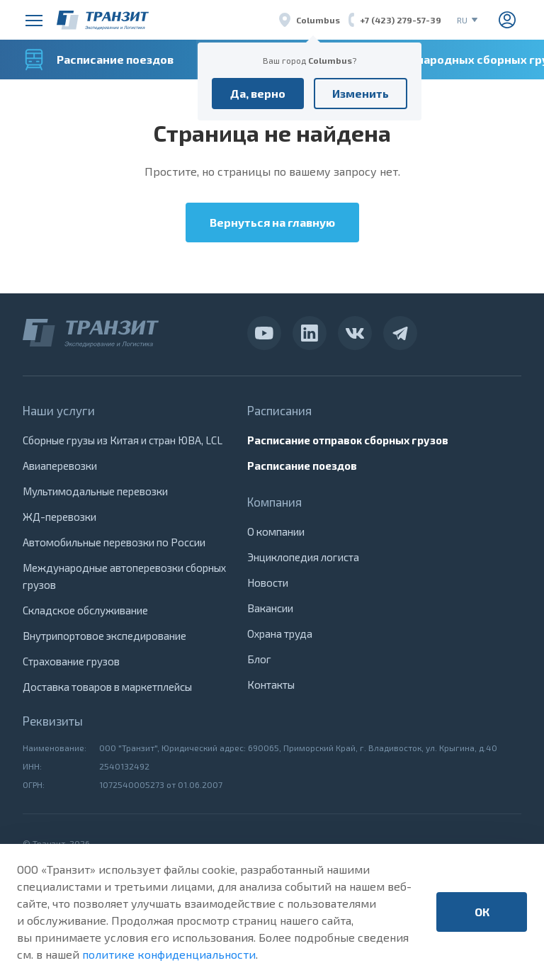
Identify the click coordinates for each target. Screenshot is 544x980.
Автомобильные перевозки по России (114, 542)
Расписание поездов (302, 466)
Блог (259, 659)
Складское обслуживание (85, 610)
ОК (482, 912)
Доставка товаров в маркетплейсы (107, 687)
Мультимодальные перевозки (95, 491)
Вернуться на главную (272, 222)
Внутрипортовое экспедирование (104, 636)
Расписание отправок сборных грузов (348, 440)
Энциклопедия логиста (303, 557)
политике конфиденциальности (169, 954)
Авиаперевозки (60, 466)
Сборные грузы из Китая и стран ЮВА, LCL (123, 440)
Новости (268, 582)
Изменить (361, 93)
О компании (276, 531)
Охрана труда (280, 633)
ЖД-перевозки (59, 517)
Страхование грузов (71, 661)
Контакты (271, 685)
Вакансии (270, 608)
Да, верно (258, 93)
